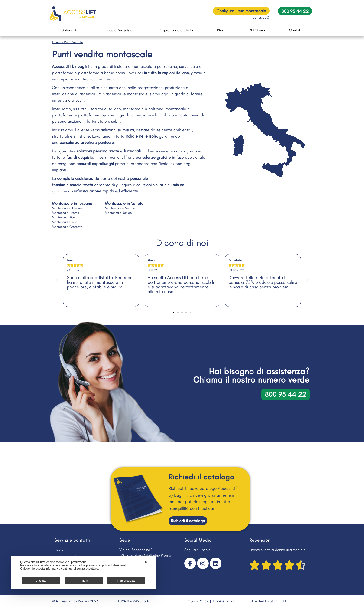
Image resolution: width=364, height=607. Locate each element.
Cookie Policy (224, 601)
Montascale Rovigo (118, 213)
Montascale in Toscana (72, 203)
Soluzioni (71, 30)
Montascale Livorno (66, 213)
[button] (57, 280)
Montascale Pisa (63, 217)
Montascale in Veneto (124, 203)
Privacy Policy (197, 601)
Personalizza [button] (126, 581)
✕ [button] (146, 562)
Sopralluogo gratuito (176, 30)
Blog (221, 30)
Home (56, 42)
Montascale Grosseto (67, 227)
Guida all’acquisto (120, 30)
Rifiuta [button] (84, 581)
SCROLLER (278, 601)
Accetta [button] (41, 581)
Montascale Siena (65, 222)
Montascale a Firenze (67, 208)
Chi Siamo (257, 30)
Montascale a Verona (120, 208)
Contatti (296, 30)
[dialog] (84, 572)
